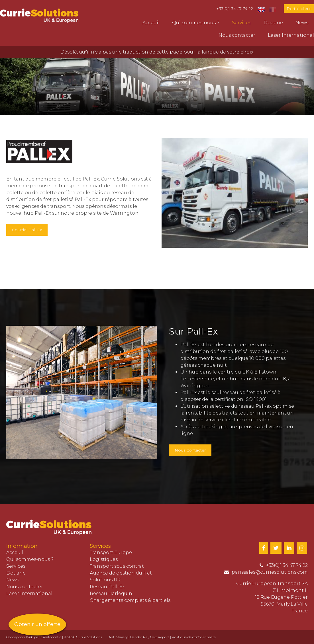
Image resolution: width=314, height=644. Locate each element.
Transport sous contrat (117, 566)
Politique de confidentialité (194, 637)
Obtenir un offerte (37, 624)
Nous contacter (237, 35)
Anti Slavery (118, 637)
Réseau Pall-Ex (107, 587)
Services (241, 23)
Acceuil (151, 23)
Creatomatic (51, 637)
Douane (273, 23)
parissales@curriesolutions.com (270, 572)
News (302, 23)
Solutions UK (105, 580)
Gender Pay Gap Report (150, 637)
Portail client (299, 9)
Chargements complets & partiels (130, 600)
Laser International (291, 35)
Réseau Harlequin (111, 593)
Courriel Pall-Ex (27, 230)
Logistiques (104, 559)
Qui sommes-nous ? (196, 23)
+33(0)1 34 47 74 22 (235, 9)
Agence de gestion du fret (121, 573)
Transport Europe (111, 552)
